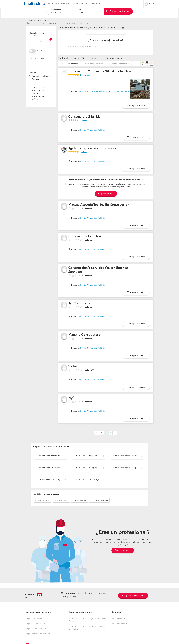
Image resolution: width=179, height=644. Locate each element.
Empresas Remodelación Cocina (39, 634)
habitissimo (30, 23)
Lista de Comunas (120, 624)
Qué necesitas (55, 10)
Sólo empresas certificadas (38, 98)
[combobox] (61, 11)
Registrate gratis (106, 194)
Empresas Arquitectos (35, 619)
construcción (42, 500)
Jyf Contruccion (80, 303)
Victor (73, 366)
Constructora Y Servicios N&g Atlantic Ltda (100, 71)
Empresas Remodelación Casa (38, 629)
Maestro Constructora (84, 335)
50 (41, 42)
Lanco (88, 23)
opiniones (85, 75)
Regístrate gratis (123, 550)
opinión (83, 121)
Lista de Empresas (120, 619)
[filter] (41, 39)
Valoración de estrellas (93, 64)
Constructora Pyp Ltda (85, 236)
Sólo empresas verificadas (38, 92)
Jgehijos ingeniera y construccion (93, 148)
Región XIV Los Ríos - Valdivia (72, 23)
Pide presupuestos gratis (133, 596)
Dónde (81, 10)
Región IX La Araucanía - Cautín (119, 91)
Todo (51, 42)
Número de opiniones (118, 64)
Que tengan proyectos (41, 79)
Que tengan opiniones (41, 76)
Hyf (71, 398)
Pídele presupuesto (136, 106)
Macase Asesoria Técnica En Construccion (99, 205)
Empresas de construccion (48, 23)
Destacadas (73, 64)
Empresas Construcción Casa (38, 624)
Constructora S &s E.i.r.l (85, 117)
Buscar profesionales (118, 11)
